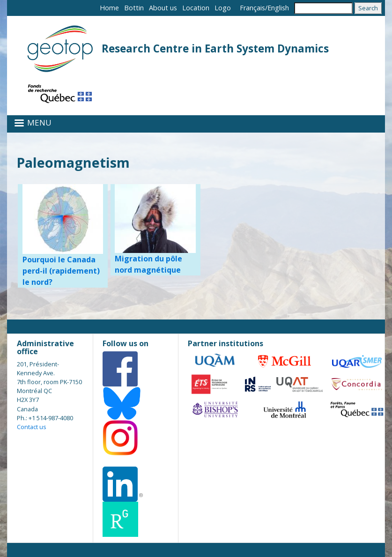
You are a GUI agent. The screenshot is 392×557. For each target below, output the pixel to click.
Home (109, 8)
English (278, 8)
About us (163, 8)
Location (196, 8)
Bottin (134, 8)
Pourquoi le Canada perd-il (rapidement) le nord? (61, 271)
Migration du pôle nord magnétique (148, 264)
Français (252, 8)
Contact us (32, 427)
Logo (223, 8)
